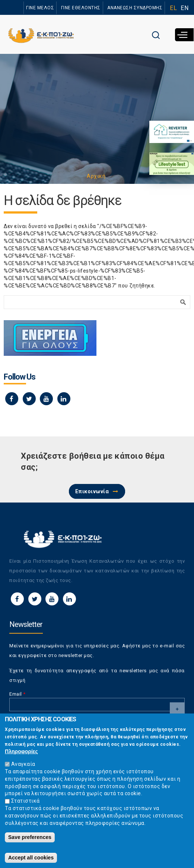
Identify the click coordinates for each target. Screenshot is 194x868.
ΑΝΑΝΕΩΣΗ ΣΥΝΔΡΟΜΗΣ (135, 8)
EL (173, 8)
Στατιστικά (26, 805)
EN (185, 8)
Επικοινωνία (92, 491)
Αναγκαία (23, 768)
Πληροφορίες (21, 755)
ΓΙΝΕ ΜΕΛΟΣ (40, 8)
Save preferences (30, 841)
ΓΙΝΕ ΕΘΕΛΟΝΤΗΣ (81, 8)
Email (18, 694)
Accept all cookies (31, 862)
